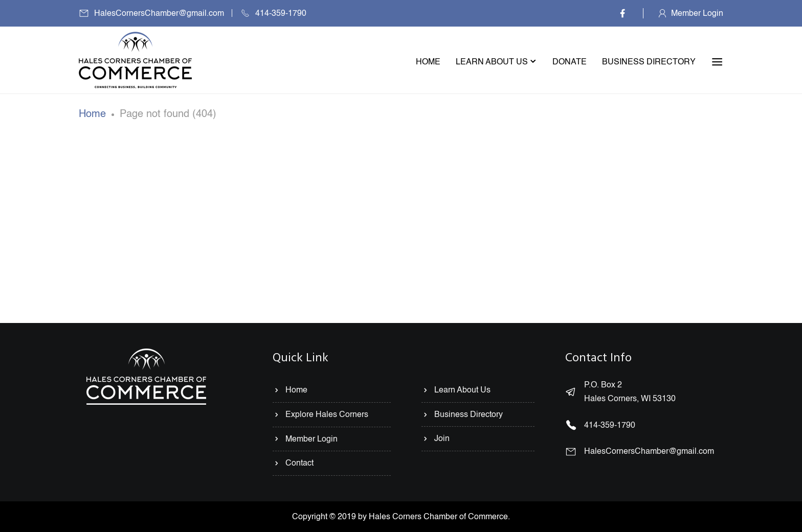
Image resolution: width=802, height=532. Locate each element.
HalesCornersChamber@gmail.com (159, 13)
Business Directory (462, 414)
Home (92, 114)
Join (436, 438)
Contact (293, 463)
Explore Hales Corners (320, 414)
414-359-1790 (281, 13)
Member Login (697, 13)
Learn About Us (456, 390)
